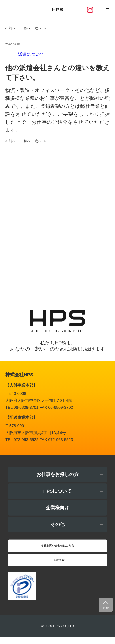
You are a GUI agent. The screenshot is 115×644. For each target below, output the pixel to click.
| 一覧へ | (29, 28)
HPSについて (58, 491)
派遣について (31, 54)
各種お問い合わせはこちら (58, 547)
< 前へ (12, 28)
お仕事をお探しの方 (57, 474)
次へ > (47, 28)
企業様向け (57, 508)
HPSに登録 (57, 565)
